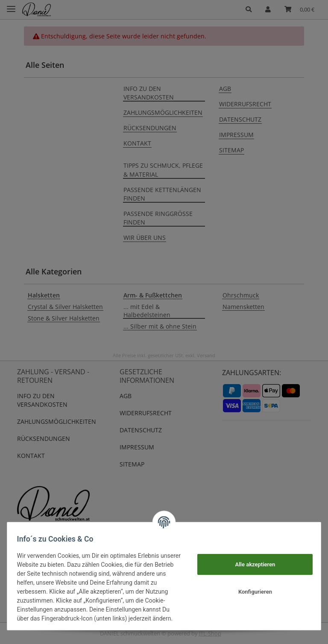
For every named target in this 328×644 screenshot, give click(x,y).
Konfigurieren (251, 587)
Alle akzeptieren (251, 560)
